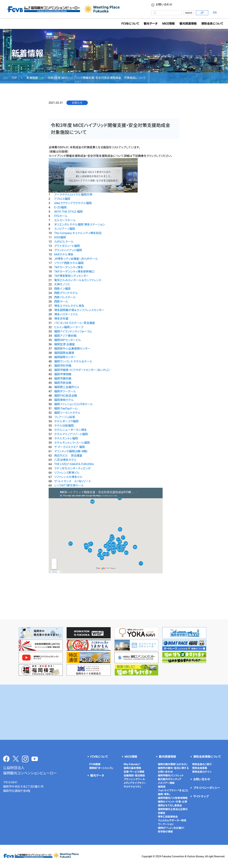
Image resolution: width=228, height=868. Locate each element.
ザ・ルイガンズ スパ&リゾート (73, 481)
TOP (14, 78)
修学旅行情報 (165, 832)
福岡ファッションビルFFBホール (73, 404)
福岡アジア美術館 (65, 336)
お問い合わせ (164, 5)
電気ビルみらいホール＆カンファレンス (78, 280)
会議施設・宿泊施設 (134, 775)
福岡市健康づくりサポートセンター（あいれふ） (82, 370)
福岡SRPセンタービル (68, 340)
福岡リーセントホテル (67, 413)
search (189, 13)
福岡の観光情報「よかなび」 (173, 764)
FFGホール (61, 216)
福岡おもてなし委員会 (170, 805)
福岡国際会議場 (64, 353)
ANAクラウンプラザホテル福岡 (73, 203)
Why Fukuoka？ (132, 764)
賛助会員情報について (207, 757)
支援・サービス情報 (134, 772)
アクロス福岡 (62, 199)
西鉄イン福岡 (62, 289)
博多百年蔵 (61, 319)
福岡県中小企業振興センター (72, 349)
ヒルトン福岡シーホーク (69, 327)
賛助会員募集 (200, 768)
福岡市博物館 (63, 374)
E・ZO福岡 (60, 207)
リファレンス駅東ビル (67, 473)
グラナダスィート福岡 (67, 246)
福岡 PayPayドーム (66, 409)
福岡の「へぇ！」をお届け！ (171, 828)
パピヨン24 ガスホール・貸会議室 (75, 323)
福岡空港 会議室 (64, 344)
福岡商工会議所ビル (67, 387)
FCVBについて (99, 757)
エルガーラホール (65, 220)
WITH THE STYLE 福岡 (68, 212)
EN (215, 13)
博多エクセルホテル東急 (69, 306)
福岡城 (162, 787)
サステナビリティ (133, 787)
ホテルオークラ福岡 (66, 421)
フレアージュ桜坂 (65, 417)
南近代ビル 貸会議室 (68, 456)
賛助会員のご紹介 (202, 764)
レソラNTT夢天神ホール (69, 486)
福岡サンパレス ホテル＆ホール (73, 361)
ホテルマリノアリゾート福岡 (71, 434)
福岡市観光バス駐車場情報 (173, 798)
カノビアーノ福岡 (65, 229)
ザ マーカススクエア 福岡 (69, 447)
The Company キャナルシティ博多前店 (78, 233)
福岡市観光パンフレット (171, 775)
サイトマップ (201, 796)
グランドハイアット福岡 (68, 250)
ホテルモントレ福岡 (66, 438)
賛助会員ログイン (202, 772)
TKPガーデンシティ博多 (69, 267)
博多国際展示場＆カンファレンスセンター (79, 310)
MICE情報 (169, 24)
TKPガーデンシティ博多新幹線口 (74, 272)
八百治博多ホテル (65, 460)
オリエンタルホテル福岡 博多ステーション (80, 225)
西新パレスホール (65, 297)
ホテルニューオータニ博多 (70, 430)
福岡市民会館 (63, 383)
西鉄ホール (61, 302)
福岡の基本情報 (132, 768)
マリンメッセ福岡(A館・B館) (71, 451)
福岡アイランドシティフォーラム (73, 331)
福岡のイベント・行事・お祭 (172, 802)
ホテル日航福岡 (64, 426)
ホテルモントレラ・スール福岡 (72, 443)
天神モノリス (62, 284)
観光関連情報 (167, 757)
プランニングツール (134, 779)
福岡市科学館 (63, 366)
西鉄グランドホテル (66, 293)
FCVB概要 (95, 764)
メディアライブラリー (135, 783)
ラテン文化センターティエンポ (72, 468)
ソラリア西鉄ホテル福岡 (69, 263)
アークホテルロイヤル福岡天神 (73, 195)
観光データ (151, 24)
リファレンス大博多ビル (68, 477)
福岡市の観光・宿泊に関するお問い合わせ (173, 770)
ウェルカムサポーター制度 (172, 820)
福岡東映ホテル (64, 400)
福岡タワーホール (65, 391)
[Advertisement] (114, 712)
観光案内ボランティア (170, 779)
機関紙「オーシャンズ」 (101, 768)
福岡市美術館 (63, 379)
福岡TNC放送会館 (65, 396)
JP (202, 13)
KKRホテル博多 (64, 254)
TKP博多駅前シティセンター (71, 276)
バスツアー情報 (166, 783)
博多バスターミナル (66, 314)
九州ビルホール (64, 242)
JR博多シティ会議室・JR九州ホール (76, 259)
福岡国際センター (65, 357)
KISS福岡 (60, 237)
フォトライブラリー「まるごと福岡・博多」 (173, 792)
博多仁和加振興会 (168, 817)
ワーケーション (166, 824)
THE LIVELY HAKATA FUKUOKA (74, 464)
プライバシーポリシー (207, 788)
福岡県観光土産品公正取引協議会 (173, 811)
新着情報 (32, 78)
